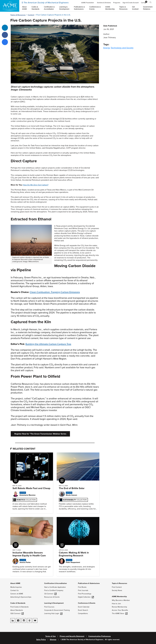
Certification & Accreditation (56, 583)
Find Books (82, 587)
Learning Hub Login (53, 613)
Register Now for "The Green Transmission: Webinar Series (40, 434)
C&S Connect (17, 613)
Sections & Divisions (104, 3)
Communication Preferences (100, 636)
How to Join (116, 604)
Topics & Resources (18, 15)
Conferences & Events (87, 603)
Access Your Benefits (120, 610)
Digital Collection (86, 597)
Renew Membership (119, 607)
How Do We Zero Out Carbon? (36, 185)
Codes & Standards (18, 603)
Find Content (117, 587)
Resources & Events (52, 597)
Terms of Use (51, 636)
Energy (107, 48)
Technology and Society (122, 48)
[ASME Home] (10, 6)
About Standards (17, 610)
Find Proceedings (85, 594)
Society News (117, 590)
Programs (117, 3)
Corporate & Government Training (57, 610)
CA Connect (50, 594)
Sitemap (53, 640)
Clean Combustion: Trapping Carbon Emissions (55, 292)
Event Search (83, 610)
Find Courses (49, 607)
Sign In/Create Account (131, 3)
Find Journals (83, 590)
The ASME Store (120, 613)
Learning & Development (54, 603)
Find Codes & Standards (19, 607)
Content (31, 15)
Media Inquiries (16, 587)
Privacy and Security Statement (72, 636)
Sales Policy (41, 640)
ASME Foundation (88, 3)
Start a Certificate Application (55, 587)
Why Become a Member (121, 600)
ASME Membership (119, 597)
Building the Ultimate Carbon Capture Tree (48, 344)
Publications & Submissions (89, 583)
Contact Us (15, 590)
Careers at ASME (17, 594)
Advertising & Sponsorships (21, 597)
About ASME (15, 583)
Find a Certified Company (54, 590)
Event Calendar (84, 607)
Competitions (83, 613)
